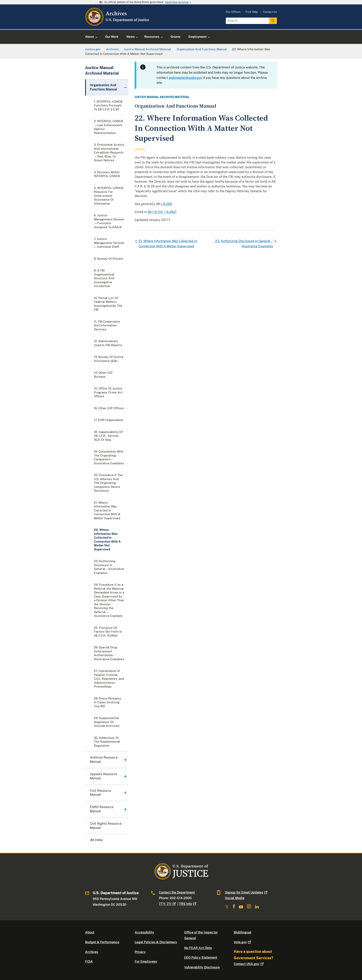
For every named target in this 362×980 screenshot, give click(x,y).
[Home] (118, 24)
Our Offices (233, 12)
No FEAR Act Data (198, 948)
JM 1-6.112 (155, 212)
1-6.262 (166, 204)
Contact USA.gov (249, 964)
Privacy (140, 952)
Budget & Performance (102, 942)
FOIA (89, 962)
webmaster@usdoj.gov (185, 78)
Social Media (235, 898)
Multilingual (243, 932)
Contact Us (270, 12)
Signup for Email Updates (247, 892)
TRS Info (188, 904)
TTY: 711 (168, 904)
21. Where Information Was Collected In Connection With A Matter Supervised (168, 244)
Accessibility (144, 932)
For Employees (146, 962)
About (90, 932)
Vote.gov (243, 942)
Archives (92, 952)
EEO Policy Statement (201, 958)
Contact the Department (177, 892)
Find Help (252, 12)
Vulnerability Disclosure (202, 967)
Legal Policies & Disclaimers (156, 942)
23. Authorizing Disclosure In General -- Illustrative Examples (244, 244)
